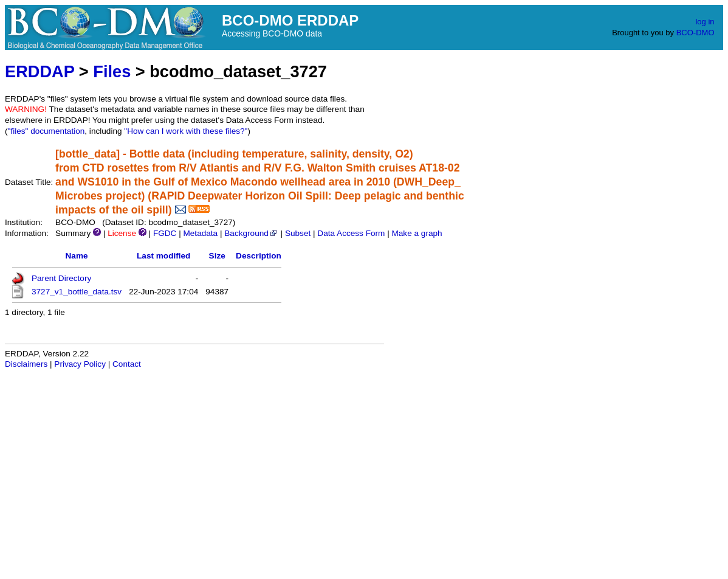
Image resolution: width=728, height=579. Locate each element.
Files (112, 71)
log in (705, 22)
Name (77, 256)
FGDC (165, 233)
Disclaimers (26, 364)
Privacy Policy (80, 364)
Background (251, 233)
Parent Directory (61, 278)
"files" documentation (46, 131)
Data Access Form (351, 233)
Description (259, 256)
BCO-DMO (695, 33)
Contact (127, 364)
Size (217, 256)
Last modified (163, 256)
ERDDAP (39, 71)
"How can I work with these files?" (186, 131)
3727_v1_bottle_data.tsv (77, 292)
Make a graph (417, 233)
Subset (298, 233)
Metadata (200, 233)
